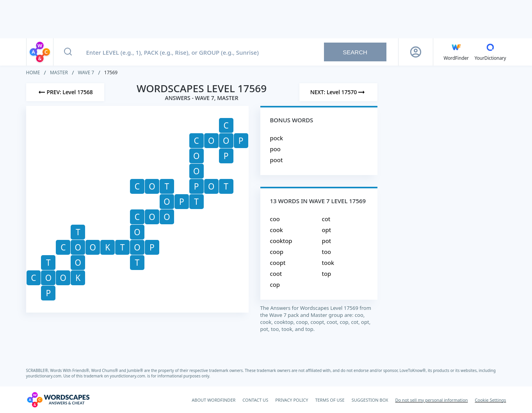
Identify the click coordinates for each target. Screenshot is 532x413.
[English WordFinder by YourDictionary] (456, 52)
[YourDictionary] (490, 52)
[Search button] (68, 52)
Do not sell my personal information (432, 400)
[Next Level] (338, 92)
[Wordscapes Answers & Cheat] (58, 400)
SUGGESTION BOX (370, 400)
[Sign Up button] (416, 52)
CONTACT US (255, 400)
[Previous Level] (65, 92)
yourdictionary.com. (45, 376)
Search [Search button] (355, 52)
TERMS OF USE (330, 400)
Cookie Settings (491, 400)
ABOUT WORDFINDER (214, 400)
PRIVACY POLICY (292, 400)
